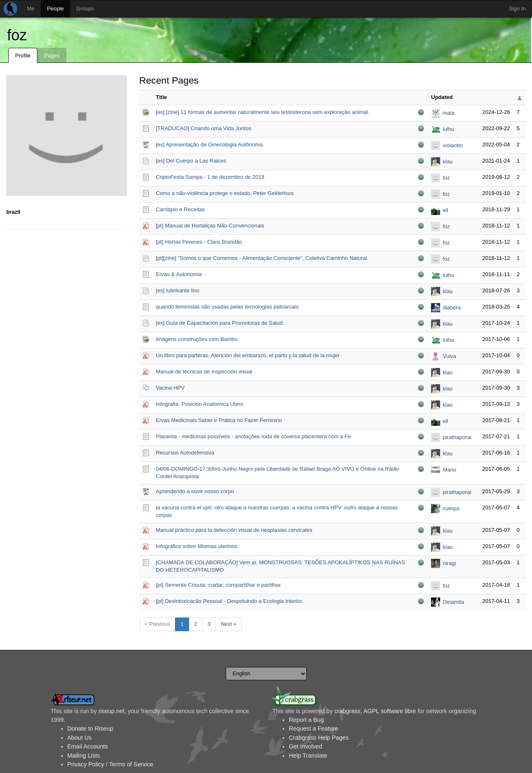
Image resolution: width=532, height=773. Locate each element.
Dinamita (453, 602)
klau (448, 162)
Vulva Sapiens (452, 357)
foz (17, 35)
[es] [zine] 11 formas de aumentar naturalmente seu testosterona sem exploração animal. (263, 112)
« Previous (157, 624)
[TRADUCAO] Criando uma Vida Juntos (204, 128)
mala (448, 113)
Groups (85, 9)
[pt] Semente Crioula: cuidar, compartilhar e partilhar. (219, 585)
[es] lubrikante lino (178, 290)
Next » (229, 624)
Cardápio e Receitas (180, 209)
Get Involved (305, 746)
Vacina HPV (170, 388)
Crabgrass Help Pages (319, 738)
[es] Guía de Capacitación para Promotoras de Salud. (220, 323)
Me (31, 9)
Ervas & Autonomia (179, 274)
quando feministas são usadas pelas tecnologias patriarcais (227, 307)
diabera (452, 307)
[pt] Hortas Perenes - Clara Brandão (199, 242)
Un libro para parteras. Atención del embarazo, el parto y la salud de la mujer (248, 355)
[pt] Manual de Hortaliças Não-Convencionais (210, 226)
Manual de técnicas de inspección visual (204, 372)
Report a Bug (306, 720)
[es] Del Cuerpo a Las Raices (191, 161)
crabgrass (347, 711)
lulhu (448, 129)
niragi (449, 563)
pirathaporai (457, 437)
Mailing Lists (84, 756)
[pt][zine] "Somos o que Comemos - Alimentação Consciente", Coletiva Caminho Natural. (262, 258)
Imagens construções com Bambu (197, 339)
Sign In (517, 9)
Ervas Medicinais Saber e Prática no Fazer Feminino (219, 420)
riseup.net (112, 711)
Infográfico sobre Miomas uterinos (197, 546)
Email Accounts (88, 746)
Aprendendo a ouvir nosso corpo (195, 491)
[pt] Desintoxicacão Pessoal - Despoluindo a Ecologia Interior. (230, 601)
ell (445, 210)
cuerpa (451, 508)
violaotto (453, 145)
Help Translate (308, 756)
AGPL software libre (390, 711)
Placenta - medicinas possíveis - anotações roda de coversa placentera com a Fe (253, 436)
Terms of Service (131, 764)
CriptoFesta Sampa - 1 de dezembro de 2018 (210, 177)
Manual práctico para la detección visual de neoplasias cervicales (234, 530)
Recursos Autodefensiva (185, 453)
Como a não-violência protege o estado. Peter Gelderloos (225, 193)
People (55, 9)
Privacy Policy (86, 764)
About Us (80, 738)
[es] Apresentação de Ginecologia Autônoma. (210, 144)
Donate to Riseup (90, 729)
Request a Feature (313, 729)
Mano (449, 470)
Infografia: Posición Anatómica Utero (199, 404)
